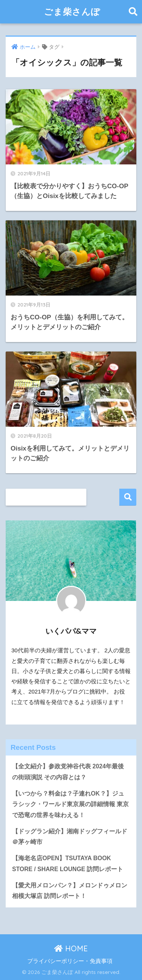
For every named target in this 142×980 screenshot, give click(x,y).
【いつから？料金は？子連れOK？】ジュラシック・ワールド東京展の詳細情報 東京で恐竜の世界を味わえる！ (70, 804)
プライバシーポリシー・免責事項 (70, 961)
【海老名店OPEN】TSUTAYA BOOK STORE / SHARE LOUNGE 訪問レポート (68, 864)
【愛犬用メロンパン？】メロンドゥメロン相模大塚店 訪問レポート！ (70, 891)
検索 (128, 497)
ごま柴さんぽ (72, 12)
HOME (71, 948)
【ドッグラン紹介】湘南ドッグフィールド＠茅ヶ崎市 (70, 837)
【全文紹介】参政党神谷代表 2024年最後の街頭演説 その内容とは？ (68, 772)
